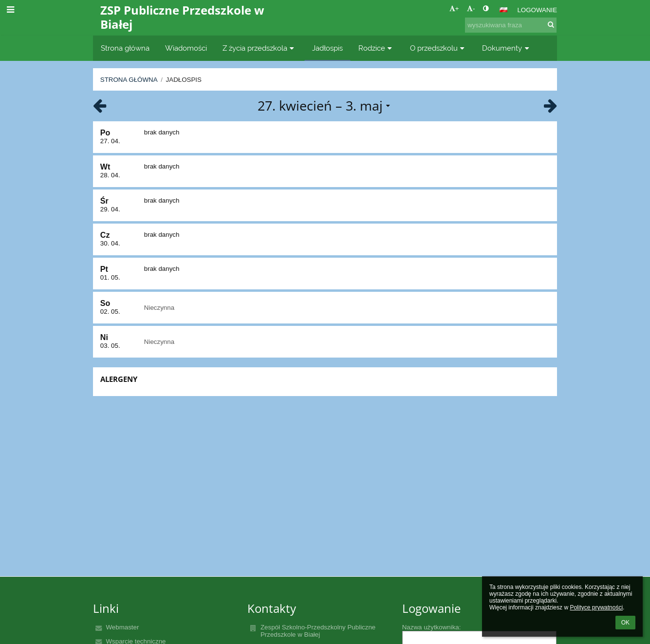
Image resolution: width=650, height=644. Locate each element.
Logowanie (537, 10)
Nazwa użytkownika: (432, 627)
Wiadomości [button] (186, 48)
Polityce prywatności (596, 607)
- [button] (471, 9)
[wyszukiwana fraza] (511, 25)
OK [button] (625, 623)
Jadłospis (184, 80)
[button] (503, 10)
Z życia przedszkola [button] (260, 48)
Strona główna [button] (125, 48)
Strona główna (129, 80)
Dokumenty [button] (507, 48)
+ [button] (454, 9)
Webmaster (122, 627)
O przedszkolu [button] (438, 48)
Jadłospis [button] (327, 48)
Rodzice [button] (376, 48)
